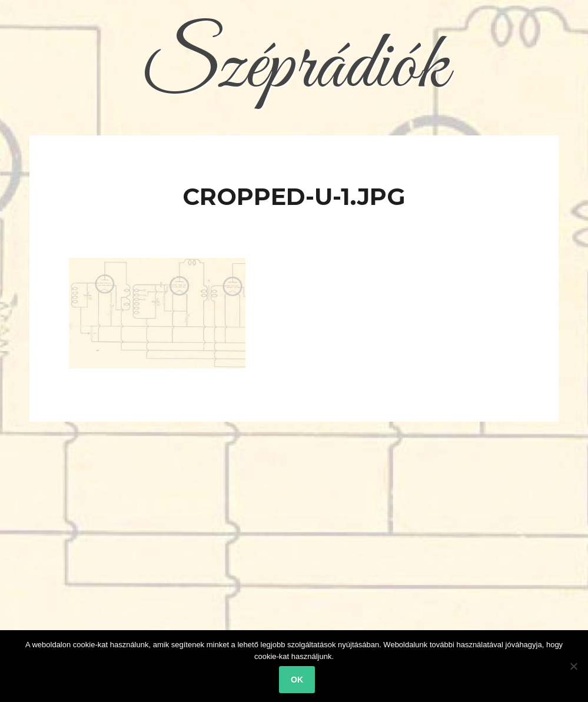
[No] (573, 666)
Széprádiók (294, 67)
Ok (297, 680)
